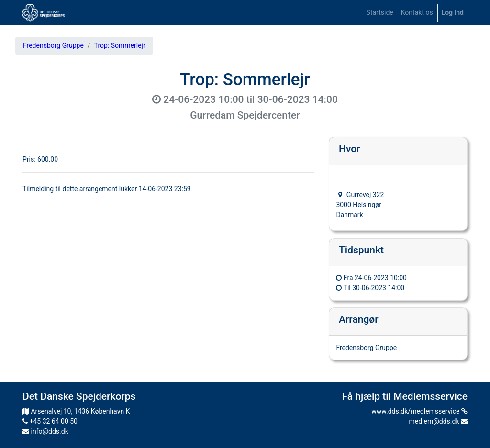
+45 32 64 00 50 (50, 421)
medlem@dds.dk (438, 421)
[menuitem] (380, 13)
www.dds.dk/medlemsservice (419, 411)
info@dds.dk (45, 431)
